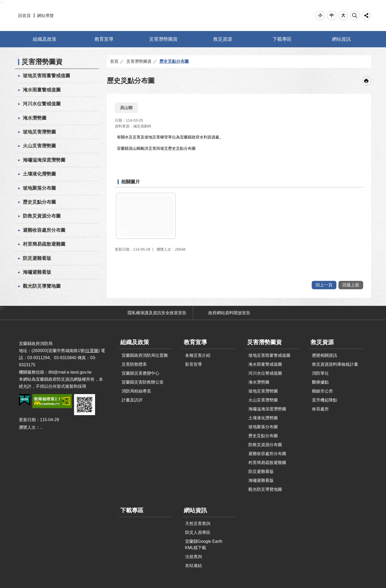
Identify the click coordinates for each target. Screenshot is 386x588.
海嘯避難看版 (37, 272)
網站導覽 (45, 16)
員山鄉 (126, 108)
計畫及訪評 (132, 400)
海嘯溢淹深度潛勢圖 (44, 160)
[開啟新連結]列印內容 (366, 81)
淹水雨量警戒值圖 (42, 90)
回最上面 (351, 285)
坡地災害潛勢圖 (39, 132)
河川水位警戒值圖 (42, 104)
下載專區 (282, 39)
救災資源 (223, 39)
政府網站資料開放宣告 (229, 313)
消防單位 (320, 373)
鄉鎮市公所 (322, 391)
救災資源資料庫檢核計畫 (335, 364)
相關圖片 (131, 182)
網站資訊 (341, 39)
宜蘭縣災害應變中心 (140, 373)
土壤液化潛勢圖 (39, 174)
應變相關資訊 (325, 355)
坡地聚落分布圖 (39, 188)
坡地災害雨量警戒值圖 (46, 76)
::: (2, 2)
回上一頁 (324, 285)
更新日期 (27, 420)
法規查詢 (194, 557)
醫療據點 (320, 382)
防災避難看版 (37, 258)
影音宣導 (194, 364)
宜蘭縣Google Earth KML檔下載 (204, 545)
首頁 (114, 61)
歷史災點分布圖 (39, 202)
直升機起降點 (325, 400)
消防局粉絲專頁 (136, 391)
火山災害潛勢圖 (39, 146)
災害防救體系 (134, 364)
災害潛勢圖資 (163, 39)
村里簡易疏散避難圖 (44, 244)
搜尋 (355, 16)
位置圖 (92, 351)
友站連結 (194, 566)
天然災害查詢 (198, 523)
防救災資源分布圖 (42, 216)
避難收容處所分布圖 (44, 230)
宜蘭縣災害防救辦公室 (143, 382)
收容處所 (320, 409)
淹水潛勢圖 (35, 118)
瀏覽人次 (27, 427)
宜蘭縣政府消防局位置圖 (145, 355)
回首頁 (24, 16)
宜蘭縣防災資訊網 (193, 16)
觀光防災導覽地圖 (42, 286)
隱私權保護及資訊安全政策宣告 (157, 313)
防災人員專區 (198, 532)
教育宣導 (104, 39)
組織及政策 (45, 39)
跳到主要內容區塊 (3, 3)
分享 (366, 16)
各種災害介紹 (198, 355)
